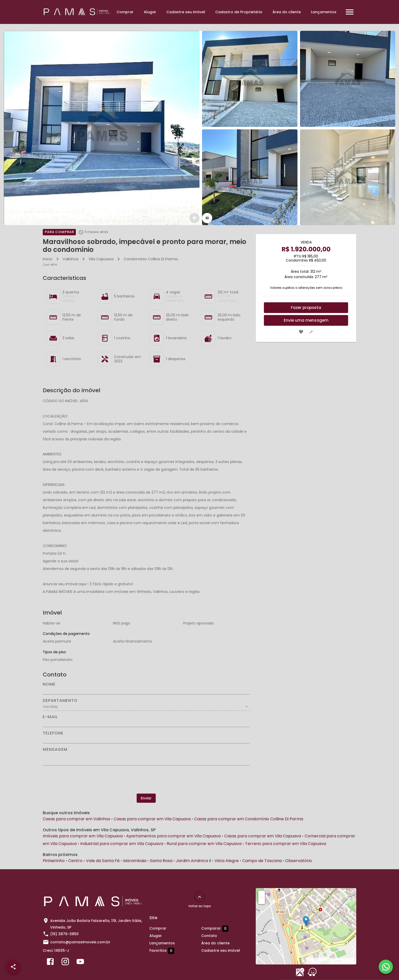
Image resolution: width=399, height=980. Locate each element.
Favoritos (162, 951)
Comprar (125, 12)
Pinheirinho (54, 861)
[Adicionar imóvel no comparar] (311, 332)
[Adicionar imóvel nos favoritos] (301, 332)
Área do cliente (287, 12)
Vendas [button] (50, 707)
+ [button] (262, 894)
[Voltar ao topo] (199, 897)
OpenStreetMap (340, 961)
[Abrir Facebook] (50, 963)
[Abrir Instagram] (65, 963)
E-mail (50, 717)
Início (48, 259)
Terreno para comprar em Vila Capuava (286, 844)
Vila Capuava (101, 259)
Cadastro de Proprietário (239, 12)
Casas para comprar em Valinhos (76, 819)
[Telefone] (146, 739)
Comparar (215, 929)
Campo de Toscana (262, 861)
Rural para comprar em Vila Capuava (204, 844)
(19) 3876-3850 (64, 934)
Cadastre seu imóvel (186, 12)
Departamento (60, 701)
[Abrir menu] (350, 12)
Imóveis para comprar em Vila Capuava (83, 836)
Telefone (53, 733)
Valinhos (70, 259)
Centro (75, 861)
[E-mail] (146, 723)
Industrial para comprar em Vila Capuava (122, 844)
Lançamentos (324, 12)
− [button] (262, 901)
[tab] (194, 218)
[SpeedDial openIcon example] (13, 967)
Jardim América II (193, 861)
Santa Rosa (161, 861)
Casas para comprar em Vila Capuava (152, 819)
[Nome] (146, 690)
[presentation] (146, 780)
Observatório (299, 861)
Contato (209, 936)
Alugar (150, 12)
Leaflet (313, 961)
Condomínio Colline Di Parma (151, 259)
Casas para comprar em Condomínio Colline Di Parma (249, 819)
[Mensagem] (146, 758)
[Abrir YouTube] (80, 963)
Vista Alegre (227, 861)
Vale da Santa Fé (103, 861)
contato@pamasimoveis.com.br (80, 942)
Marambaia (135, 861)
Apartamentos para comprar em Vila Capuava (173, 836)
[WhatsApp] (386, 967)
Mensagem (55, 750)
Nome (49, 684)
